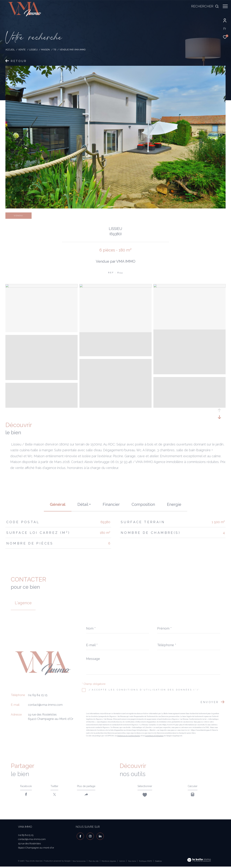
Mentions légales (109, 862)
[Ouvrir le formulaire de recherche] (203, 6)
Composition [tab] (143, 504)
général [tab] (58, 504)
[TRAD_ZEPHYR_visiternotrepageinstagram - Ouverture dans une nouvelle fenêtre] (89, 837)
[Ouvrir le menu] (225, 6)
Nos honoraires (79, 862)
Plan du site (94, 862)
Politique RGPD (145, 862)
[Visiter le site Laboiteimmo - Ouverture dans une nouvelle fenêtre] (199, 862)
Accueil (10, 50)
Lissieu (33, 50)
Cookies (158, 862)
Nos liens (132, 862)
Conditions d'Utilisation (154, 736)
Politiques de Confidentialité (129, 736)
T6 (55, 50)
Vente (22, 50)
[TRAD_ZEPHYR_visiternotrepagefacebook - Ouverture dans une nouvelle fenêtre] (79, 837)
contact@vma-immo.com (45, 705)
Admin (122, 862)
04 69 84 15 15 (38, 695)
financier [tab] (111, 504)
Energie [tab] (174, 504)
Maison (45, 50)
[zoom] (42, 287)
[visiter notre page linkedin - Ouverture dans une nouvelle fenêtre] (99, 837)
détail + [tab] (84, 504)
